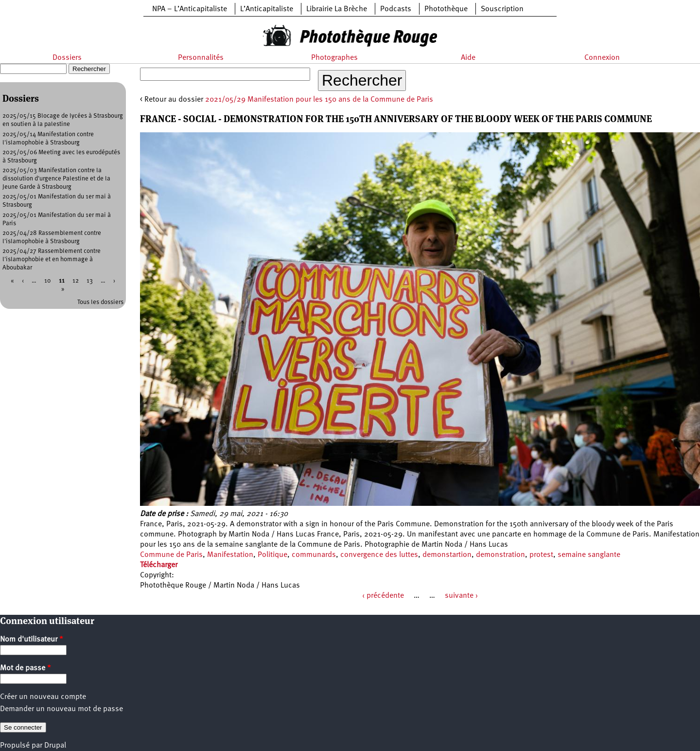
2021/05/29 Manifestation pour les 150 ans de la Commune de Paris (319, 100)
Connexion (602, 58)
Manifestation (230, 555)
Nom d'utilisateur (32, 640)
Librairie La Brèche (337, 9)
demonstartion (447, 555)
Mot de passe (26, 668)
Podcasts (396, 9)
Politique (272, 555)
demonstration (500, 555)
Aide (468, 58)
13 (90, 281)
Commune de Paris (171, 555)
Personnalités (201, 58)
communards (314, 555)
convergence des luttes (379, 555)
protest (541, 555)
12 (76, 281)
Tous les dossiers (100, 302)
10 (48, 281)
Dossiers (67, 58)
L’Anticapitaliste (267, 9)
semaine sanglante (589, 555)
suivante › (461, 596)
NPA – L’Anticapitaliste (190, 9)
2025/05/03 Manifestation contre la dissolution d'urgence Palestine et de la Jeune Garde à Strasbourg (56, 179)
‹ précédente (383, 596)
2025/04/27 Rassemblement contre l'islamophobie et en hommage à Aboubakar (52, 259)
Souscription (502, 9)
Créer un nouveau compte (43, 697)
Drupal (55, 746)
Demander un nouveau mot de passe (61, 709)
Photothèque (446, 9)
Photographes (334, 58)
